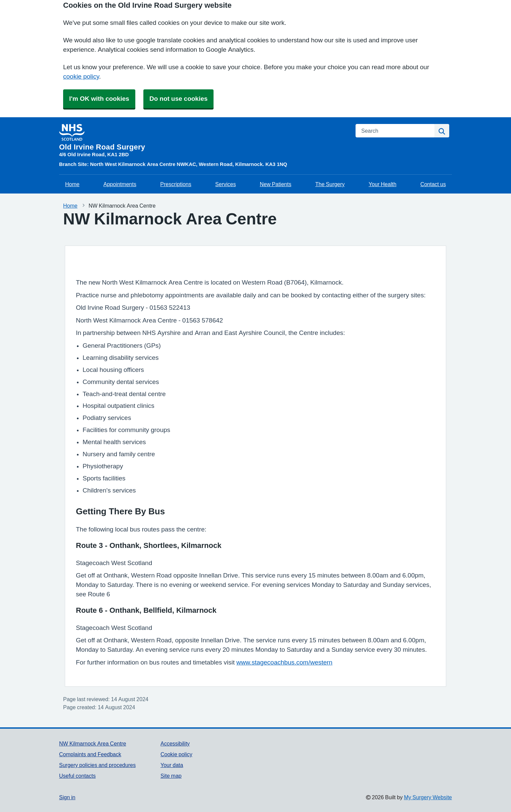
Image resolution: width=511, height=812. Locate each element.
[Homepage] (203, 137)
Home (72, 184)
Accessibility (175, 743)
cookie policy (81, 76)
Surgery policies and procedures (97, 765)
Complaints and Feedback (90, 754)
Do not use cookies (178, 99)
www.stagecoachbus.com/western (284, 662)
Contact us (433, 184)
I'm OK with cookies (99, 99)
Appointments (120, 184)
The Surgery (330, 184)
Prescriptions (176, 184)
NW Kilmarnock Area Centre (93, 743)
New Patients (276, 184)
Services (225, 184)
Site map (171, 776)
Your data (172, 765)
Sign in (67, 797)
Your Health (383, 184)
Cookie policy (176, 754)
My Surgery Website (428, 797)
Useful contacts (77, 776)
